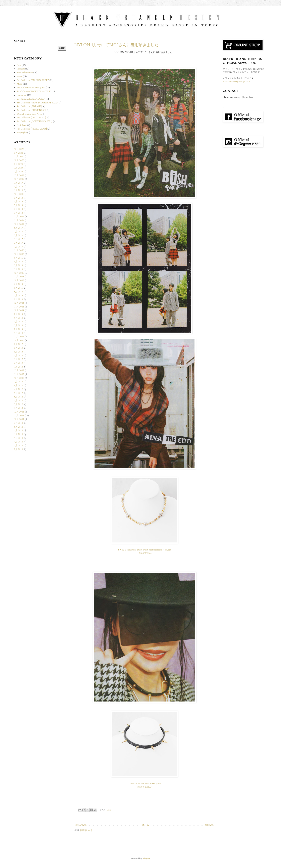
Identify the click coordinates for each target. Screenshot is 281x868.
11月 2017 (19, 220)
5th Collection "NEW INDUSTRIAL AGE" (37, 103)
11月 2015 (19, 277)
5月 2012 (18, 397)
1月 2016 (18, 269)
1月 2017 (18, 247)
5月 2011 (18, 438)
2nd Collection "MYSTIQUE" (31, 88)
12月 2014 (19, 303)
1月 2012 (18, 408)
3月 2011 (18, 446)
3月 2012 (18, 404)
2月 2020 (18, 172)
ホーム (146, 825)
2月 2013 (18, 363)
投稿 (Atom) (86, 830)
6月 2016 (18, 258)
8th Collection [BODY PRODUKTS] (35, 121)
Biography (22, 133)
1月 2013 (18, 367)
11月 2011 (19, 416)
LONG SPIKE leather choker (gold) (145, 783)
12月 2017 (19, 217)
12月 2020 (19, 157)
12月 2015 (19, 273)
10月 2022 (19, 149)
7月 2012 (18, 389)
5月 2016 (18, 262)
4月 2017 (18, 239)
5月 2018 (18, 205)
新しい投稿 (81, 825)
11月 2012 (19, 374)
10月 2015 (19, 280)
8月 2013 (18, 344)
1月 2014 (18, 333)
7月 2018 (18, 198)
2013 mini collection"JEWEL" (31, 99)
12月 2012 (19, 370)
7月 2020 (18, 168)
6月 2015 (18, 288)
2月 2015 (18, 299)
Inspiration (22, 95)
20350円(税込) (145, 787)
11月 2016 (19, 250)
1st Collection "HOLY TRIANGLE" (34, 91)
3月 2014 (18, 325)
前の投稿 (209, 825)
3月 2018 (18, 213)
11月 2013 (19, 337)
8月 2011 (18, 427)
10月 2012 (19, 378)
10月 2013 (19, 341)
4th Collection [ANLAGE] (29, 106)
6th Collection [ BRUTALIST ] (31, 118)
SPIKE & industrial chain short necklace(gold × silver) (144, 550)
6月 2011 (18, 434)
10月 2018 (19, 194)
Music (20, 84)
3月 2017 (18, 243)
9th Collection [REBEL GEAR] (32, 129)
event (19, 76)
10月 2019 (19, 179)
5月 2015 (18, 292)
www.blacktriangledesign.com (236, 81)
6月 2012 (18, 393)
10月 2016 (19, 254)
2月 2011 (18, 449)
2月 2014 (18, 329)
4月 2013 (18, 356)
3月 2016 (18, 265)
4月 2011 (18, 442)
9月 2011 (18, 423)
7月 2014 (18, 314)
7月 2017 (18, 232)
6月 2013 (18, 352)
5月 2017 (18, 235)
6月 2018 (18, 202)
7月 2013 (18, 348)
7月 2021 (18, 153)
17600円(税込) (145, 553)
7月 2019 (18, 183)
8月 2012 (18, 385)
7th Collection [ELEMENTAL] (31, 110)
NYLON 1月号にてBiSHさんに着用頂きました (117, 45)
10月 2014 (19, 310)
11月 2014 (19, 307)
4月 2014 (18, 322)
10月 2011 (19, 419)
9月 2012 (18, 382)
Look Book (22, 125)
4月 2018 (18, 209)
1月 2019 (18, 190)
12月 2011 (19, 412)
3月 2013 (18, 359)
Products (21, 69)
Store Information (25, 73)
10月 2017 (19, 224)
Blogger (146, 859)
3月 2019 (18, 187)
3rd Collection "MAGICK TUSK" (33, 80)
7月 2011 (18, 430)
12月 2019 (19, 175)
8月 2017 (18, 228)
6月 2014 (18, 318)
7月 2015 (18, 284)
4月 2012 (18, 401)
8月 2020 (18, 164)
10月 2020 (19, 160)
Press (109, 810)
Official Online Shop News (29, 114)
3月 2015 (18, 296)
